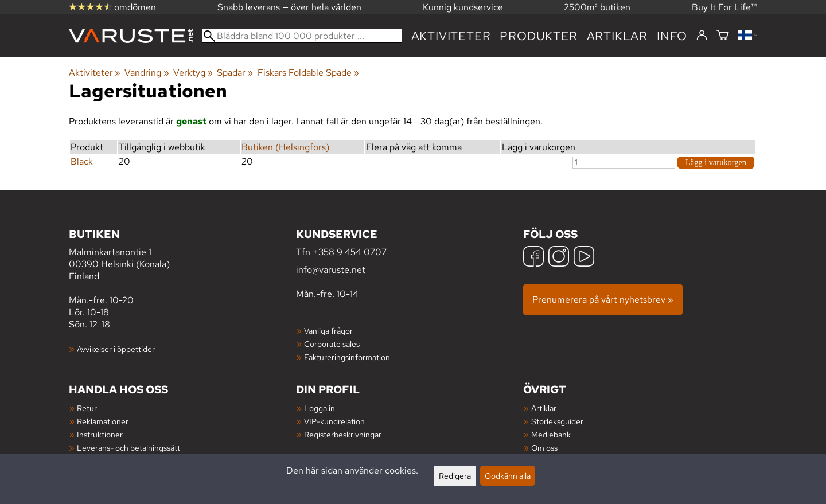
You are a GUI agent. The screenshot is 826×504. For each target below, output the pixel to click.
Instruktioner (100, 434)
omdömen (112, 7)
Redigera (455, 476)
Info (672, 36)
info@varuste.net (331, 270)
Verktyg (193, 73)
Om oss (544, 448)
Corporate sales (332, 344)
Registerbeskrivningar (343, 434)
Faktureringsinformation (347, 357)
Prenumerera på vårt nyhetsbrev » (603, 300)
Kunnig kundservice (463, 7)
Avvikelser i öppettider (116, 349)
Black (82, 161)
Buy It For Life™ (724, 7)
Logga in (320, 408)
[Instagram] (559, 258)
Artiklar (544, 408)
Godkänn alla (508, 476)
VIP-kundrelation (334, 421)
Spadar (235, 73)
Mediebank (551, 434)
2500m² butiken (597, 7)
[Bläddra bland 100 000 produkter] (302, 36)
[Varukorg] (723, 36)
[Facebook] (533, 258)
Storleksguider (557, 421)
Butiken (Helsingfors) (285, 147)
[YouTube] (584, 258)
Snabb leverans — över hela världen (289, 7)
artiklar (617, 36)
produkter (538, 36)
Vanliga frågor (328, 331)
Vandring (147, 73)
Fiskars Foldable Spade (308, 73)
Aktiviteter (451, 36)
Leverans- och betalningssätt (128, 448)
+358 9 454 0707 (350, 252)
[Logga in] (702, 36)
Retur (87, 408)
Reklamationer (103, 421)
